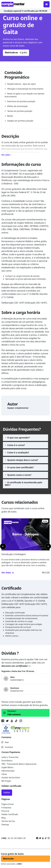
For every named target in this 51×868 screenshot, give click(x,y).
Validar (7, 792)
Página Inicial (7, 804)
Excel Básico (7, 761)
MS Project (6, 781)
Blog (4, 818)
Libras (4, 774)
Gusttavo (7, 747)
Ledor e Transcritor (10, 757)
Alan (5, 742)
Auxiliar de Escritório (11, 778)
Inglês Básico (7, 767)
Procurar (5, 811)
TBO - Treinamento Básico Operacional (19, 764)
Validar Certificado (10, 814)
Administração (8, 771)
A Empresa (6, 808)
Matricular (8, 859)
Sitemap (5, 825)
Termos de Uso (8, 821)
